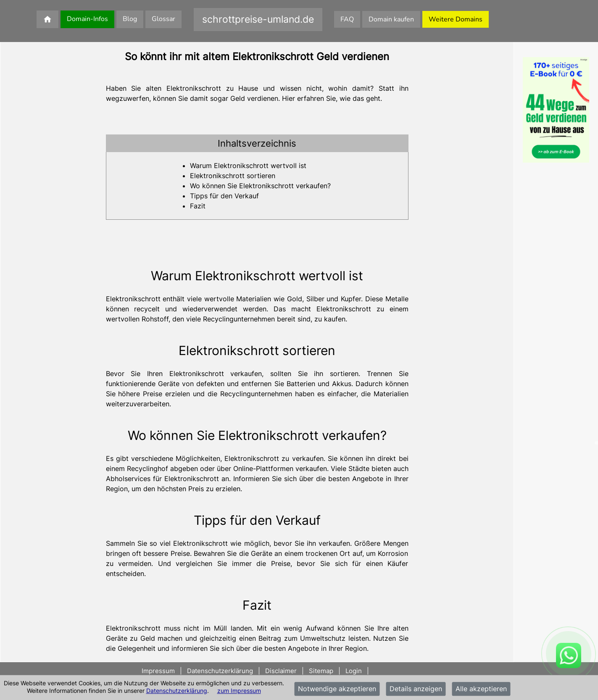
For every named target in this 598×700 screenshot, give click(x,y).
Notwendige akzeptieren (337, 689)
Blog (130, 19)
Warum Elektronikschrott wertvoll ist (248, 166)
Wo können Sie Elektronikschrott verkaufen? (260, 186)
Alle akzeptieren (481, 689)
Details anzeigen (416, 689)
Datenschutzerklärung (177, 691)
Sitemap (321, 671)
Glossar (163, 19)
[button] (257, 143)
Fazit (198, 206)
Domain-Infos (87, 19)
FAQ (347, 19)
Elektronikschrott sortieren (233, 176)
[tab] (257, 143)
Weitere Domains (456, 19)
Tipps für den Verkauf (224, 196)
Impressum (159, 671)
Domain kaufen (391, 19)
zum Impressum (239, 691)
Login (354, 671)
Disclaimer (281, 671)
